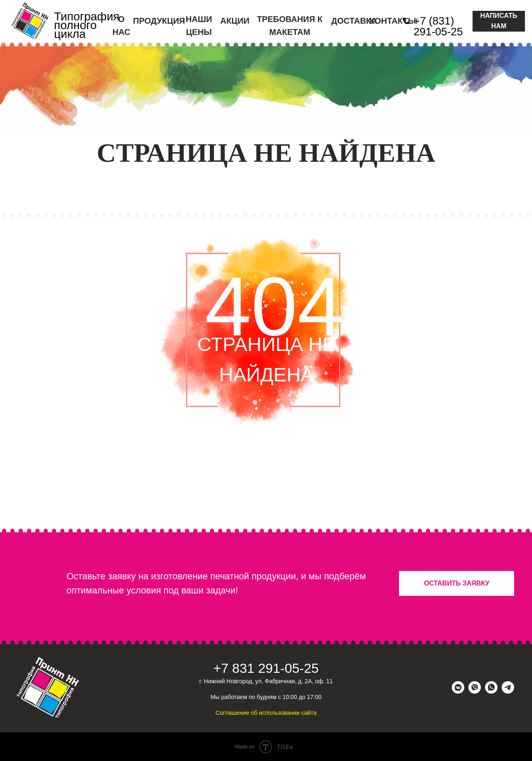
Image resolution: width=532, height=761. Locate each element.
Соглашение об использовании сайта (266, 713)
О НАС (122, 26)
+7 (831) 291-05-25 (438, 26)
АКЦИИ (235, 21)
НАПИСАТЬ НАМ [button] (499, 21)
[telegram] (508, 691)
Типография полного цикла (87, 25)
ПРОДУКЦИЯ (159, 21)
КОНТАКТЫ (393, 21)
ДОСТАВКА (354, 21)
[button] (457, 583)
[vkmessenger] (458, 691)
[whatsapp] (491, 691)
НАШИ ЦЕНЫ (199, 26)
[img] (30, 21)
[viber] (475, 691)
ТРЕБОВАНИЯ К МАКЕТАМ (290, 26)
